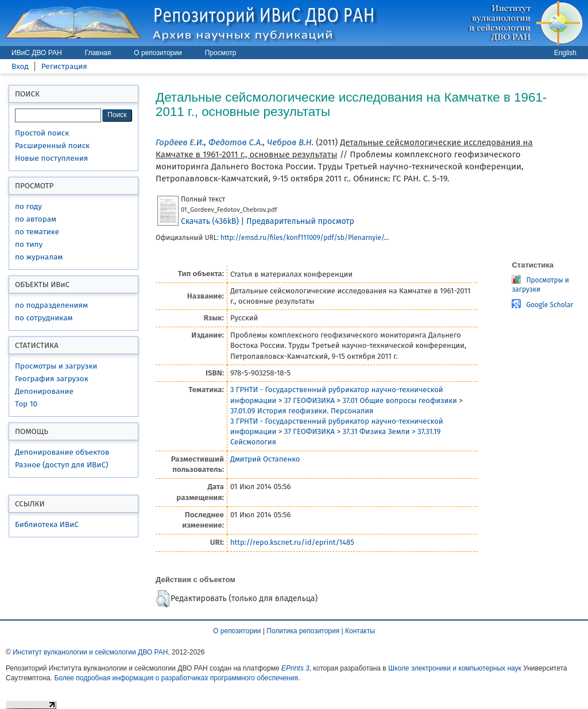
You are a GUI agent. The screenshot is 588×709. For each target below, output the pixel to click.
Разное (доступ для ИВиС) (61, 465)
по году (28, 206)
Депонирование (44, 391)
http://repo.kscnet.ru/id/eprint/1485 (292, 542)
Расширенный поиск (52, 146)
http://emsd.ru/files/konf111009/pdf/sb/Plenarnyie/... (305, 238)
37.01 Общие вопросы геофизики (399, 400)
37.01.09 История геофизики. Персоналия (302, 411)
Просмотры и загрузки (56, 366)
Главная (98, 53)
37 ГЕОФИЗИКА (310, 400)
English (565, 53)
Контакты (360, 631)
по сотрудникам (44, 318)
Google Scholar (550, 305)
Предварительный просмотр (300, 221)
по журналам (39, 257)
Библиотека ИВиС (47, 524)
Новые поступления (51, 158)
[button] (163, 599)
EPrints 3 (295, 668)
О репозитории (158, 53)
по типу (29, 244)
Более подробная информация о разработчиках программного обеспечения (176, 678)
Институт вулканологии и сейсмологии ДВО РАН (90, 652)
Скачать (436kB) (210, 221)
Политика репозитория (303, 631)
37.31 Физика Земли (376, 431)
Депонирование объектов (62, 452)
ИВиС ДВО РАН (37, 53)
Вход (20, 66)
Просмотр (221, 53)
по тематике (37, 232)
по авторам (36, 219)
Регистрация (64, 66)
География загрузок (52, 379)
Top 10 (26, 404)
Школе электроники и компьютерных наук (455, 668)
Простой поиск (42, 133)
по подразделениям (51, 305)
